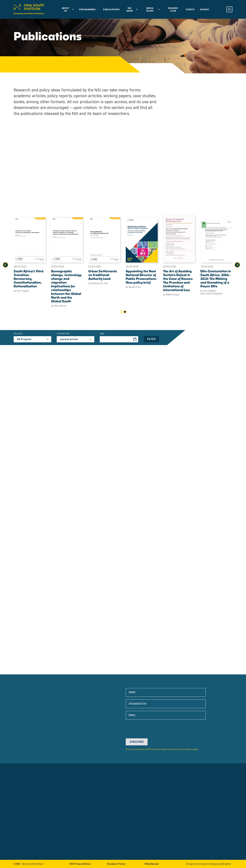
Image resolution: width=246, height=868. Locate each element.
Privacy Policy (172, 749)
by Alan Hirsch (59, 306)
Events (190, 9)
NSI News (132, 9)
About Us (68, 9)
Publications (111, 9)
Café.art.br (225, 864)
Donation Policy (116, 864)
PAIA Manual (151, 864)
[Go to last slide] (5, 265)
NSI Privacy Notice (80, 864)
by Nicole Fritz (133, 287)
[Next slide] (237, 265)
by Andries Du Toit (98, 283)
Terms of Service (187, 749)
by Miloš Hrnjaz (171, 295)
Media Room (153, 9)
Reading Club (173, 9)
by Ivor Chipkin (21, 291)
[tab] (121, 312)
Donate (204, 9)
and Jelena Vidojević (211, 294)
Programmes (88, 9)
